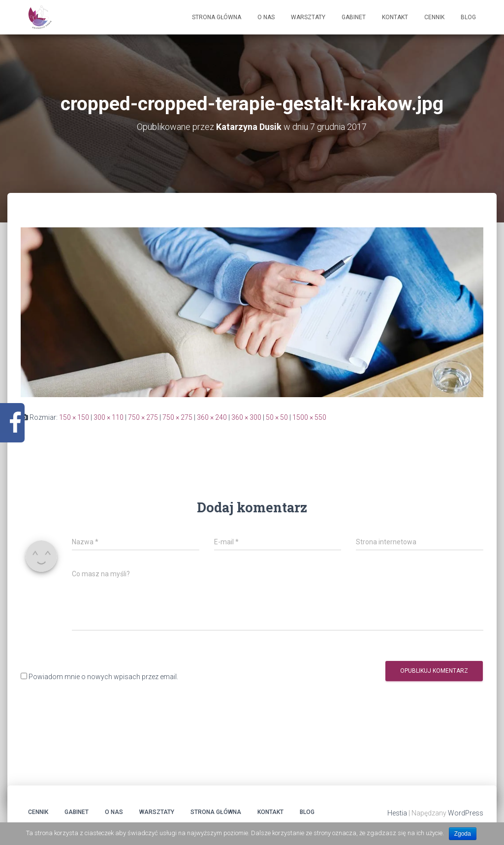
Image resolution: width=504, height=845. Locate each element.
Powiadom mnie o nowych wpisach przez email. (103, 677)
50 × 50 (277, 417)
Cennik (434, 17)
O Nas (266, 17)
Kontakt (395, 17)
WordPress (466, 814)
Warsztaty (308, 17)
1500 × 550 (309, 417)
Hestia (397, 814)
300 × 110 (109, 417)
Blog (468, 17)
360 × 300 (246, 417)
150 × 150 (74, 417)
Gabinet (354, 17)
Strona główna (217, 17)
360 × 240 (212, 417)
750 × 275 (143, 417)
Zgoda (463, 834)
